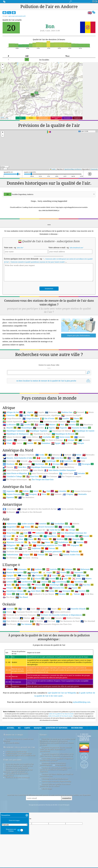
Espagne (10, 602)
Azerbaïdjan (59, 550)
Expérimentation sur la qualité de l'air (19, 780)
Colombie (62, 518)
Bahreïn (74, 550)
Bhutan (27, 553)
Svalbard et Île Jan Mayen (42, 621)
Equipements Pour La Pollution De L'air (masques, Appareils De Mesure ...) (18, 797)
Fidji (22, 636)
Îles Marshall (88, 648)
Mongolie (76, 566)
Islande (52, 605)
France (54, 602)
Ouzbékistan (63, 569)
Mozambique (25, 455)
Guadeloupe (51, 488)
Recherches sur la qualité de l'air (19, 774)
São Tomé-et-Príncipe (52, 467)
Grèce (83, 602)
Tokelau (25, 645)
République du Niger (40, 461)
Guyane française (14, 521)
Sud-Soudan (20, 467)
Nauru (52, 636)
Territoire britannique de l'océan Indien (21, 578)
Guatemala (68, 488)
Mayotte (10, 454)
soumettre (67, 825)
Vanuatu (57, 645)
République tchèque (15, 618)
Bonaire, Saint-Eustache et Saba (19, 485)
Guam (31, 636)
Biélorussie (85, 596)
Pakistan (80, 569)
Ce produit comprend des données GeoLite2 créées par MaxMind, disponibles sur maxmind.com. (56, 776)
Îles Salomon (26, 651)
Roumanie (40, 615)
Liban (19, 566)
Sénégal (71, 467)
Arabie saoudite (26, 550)
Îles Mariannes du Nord (68, 648)
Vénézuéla (80, 521)
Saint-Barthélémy (65, 494)
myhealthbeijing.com (82, 729)
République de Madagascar (16, 461)
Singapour (75, 572)
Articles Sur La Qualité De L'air (16, 778)
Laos (8, 566)
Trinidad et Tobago (14, 503)
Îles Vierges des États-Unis (41, 506)
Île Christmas (10, 585)
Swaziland (34, 467)
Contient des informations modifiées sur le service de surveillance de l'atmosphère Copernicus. (56, 796)
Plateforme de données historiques (17, 804)
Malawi (51, 451)
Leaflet (2, 117)
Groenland (35, 488)
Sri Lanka (10, 575)
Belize (77, 482)
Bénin (89, 439)
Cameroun (11, 442)
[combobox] (49, 194)
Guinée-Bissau (31, 448)
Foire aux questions (12, 786)
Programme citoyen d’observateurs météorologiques (53, 791)
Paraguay (31, 521)
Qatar (26, 572)
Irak (52, 560)
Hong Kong (11, 560)
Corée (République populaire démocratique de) (24, 557)
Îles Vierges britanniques (15, 506)
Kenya (73, 448)
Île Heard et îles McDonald (29, 539)
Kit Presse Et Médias (12, 770)
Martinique (40, 491)
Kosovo (87, 605)
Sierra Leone (65, 464)
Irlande (38, 605)
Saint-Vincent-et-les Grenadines (43, 500)
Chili (48, 518)
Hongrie (23, 605)
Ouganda (61, 455)
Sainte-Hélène (30, 464)
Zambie (30, 470)
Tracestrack (94, 169)
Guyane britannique (81, 518)
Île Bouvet (9, 539)
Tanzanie (84, 467)
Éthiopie (79, 470)
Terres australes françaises (70, 536)
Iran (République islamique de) (72, 560)
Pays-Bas (86, 611)
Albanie (8, 596)
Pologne (10, 615)
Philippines (11, 572)
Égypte (56, 470)
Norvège (71, 611)
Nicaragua (86, 491)
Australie (10, 635)
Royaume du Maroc (79, 454)
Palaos (7, 639)
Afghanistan (10, 550)
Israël (9, 563)
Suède (22, 621)
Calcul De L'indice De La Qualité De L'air (19, 793)
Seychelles (47, 464)
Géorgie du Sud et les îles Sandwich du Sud (37, 536)
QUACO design (47, 815)
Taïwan (52, 575)
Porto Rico (20, 494)
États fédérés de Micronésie (16, 648)
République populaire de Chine (49, 572)
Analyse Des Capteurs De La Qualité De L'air (20, 782)
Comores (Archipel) (71, 442)
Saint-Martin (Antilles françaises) (60, 497)
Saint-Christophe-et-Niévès (16, 497)
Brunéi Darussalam (46, 553)
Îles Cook (50, 648)
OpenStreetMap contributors (73, 169)
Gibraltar (69, 602)
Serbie (52, 618)
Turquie (26, 581)
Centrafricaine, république (47, 442)
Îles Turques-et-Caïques (70, 503)
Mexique (56, 491)
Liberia (40, 451)
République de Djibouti (60, 458)
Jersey (77, 605)
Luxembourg (61, 608)
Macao (30, 566)
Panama (8, 494)
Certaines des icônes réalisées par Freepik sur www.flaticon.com (57, 802)
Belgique (69, 596)
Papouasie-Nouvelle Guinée (26, 639)
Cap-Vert (26, 442)
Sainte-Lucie (66, 500)
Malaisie (45, 566)
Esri (7, 119)
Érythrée (67, 470)
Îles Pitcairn (10, 651)
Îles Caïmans (50, 503)
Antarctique (10, 536)
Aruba (41, 481)
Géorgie (72, 557)
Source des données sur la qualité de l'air (20, 791)
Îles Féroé (9, 624)
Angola (39, 439)
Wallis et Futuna (71, 645)
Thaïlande (74, 578)
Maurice (72, 451)
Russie (75, 615)
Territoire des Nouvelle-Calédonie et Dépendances (61, 642)
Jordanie (35, 563)
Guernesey (9, 605)
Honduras (10, 491)
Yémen (54, 581)
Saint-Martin (36, 497)
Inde (26, 560)
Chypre (49, 599)
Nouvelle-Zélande (78, 635)
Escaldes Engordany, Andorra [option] (19, 194)
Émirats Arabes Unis (71, 581)
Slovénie (82, 618)
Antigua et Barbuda (24, 482)
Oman (47, 569)
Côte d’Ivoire (49, 445)
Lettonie (10, 608)
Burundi (79, 439)
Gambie (64, 445)
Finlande (39, 602)
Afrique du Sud (13, 439)
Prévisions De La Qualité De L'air (17, 795)
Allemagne (22, 596)
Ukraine (62, 621)
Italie (65, 605)
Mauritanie (86, 451)
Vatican (75, 621)
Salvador (81, 500)
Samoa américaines (60, 639)
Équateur (10, 524)
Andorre (38, 596)
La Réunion (11, 451)
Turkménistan (10, 581)
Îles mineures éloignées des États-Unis (54, 651)
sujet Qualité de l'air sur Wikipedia (62, 719)
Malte (9, 611)
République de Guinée (83, 458)
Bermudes (88, 482)
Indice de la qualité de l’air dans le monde (61, 743)
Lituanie (44, 608)
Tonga (35, 645)
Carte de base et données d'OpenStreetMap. (57, 808)
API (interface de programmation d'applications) (16, 801)
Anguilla (8, 482)
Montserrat (71, 491)
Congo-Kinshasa (31, 445)
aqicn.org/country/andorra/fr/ (17, 16)
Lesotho (27, 451)
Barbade (66, 482)
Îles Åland (22, 624)
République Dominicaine (41, 494)
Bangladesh (11, 553)
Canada (43, 485)
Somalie (80, 464)
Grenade (22, 488)
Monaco (38, 611)
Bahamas (54, 482)
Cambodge (67, 553)
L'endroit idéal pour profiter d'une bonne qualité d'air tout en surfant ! (55, 812)
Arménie (42, 550)
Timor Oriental (11, 645)
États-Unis (34, 503)
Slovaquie (66, 618)
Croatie (63, 599)
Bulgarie (35, 599)
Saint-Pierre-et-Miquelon (15, 500)
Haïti (81, 488)
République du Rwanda (65, 461)
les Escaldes (44, 60)
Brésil (36, 518)
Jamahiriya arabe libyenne (53, 448)
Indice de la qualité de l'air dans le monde (61, 740)
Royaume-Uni (58, 615)
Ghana (76, 445)
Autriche (53, 596)
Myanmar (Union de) (15, 569)
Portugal (24, 615)
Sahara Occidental (12, 464)
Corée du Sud (55, 557)
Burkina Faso (65, 439)
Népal (34, 569)
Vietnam (41, 581)
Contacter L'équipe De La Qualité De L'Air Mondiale (18, 767)
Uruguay (68, 521)
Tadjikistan (36, 575)
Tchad (7, 470)
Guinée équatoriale (13, 448)
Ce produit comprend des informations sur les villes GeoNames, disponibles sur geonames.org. (57, 782)
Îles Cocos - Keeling (28, 585)
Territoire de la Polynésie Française (19, 642)
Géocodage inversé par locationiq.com (55, 805)
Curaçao (82, 485)
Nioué (62, 636)
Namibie (38, 455)
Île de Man (87, 621)
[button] (3, 65)
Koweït (86, 563)
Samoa (45, 639)
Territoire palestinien (53, 578)
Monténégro (55, 611)
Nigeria (50, 455)
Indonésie (40, 560)
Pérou (44, 521)
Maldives (60, 566)
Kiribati (42, 636)
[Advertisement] (49, 402)
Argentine (10, 518)
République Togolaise (37, 458)
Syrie (23, 575)
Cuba (71, 485)
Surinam (56, 521)
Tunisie (17, 470)
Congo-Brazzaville (12, 445)
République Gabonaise (14, 458)
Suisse (9, 621)
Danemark (78, 599)
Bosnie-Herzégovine (15, 599)
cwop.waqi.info (60, 792)
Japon (21, 563)
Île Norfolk (37, 648)
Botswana (51, 439)
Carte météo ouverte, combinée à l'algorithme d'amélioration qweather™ (57, 786)
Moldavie (23, 611)
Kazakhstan (52, 563)
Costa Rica (59, 485)
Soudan (8, 467)
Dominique (9, 488)
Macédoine (79, 608)
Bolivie (24, 518)
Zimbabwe (44, 470)
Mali (60, 451)
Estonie (24, 602)
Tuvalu (46, 645)
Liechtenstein (27, 608)
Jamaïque (25, 491)
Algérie (28, 439)
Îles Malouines (26, 524)
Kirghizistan (70, 563)
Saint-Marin (36, 618)
